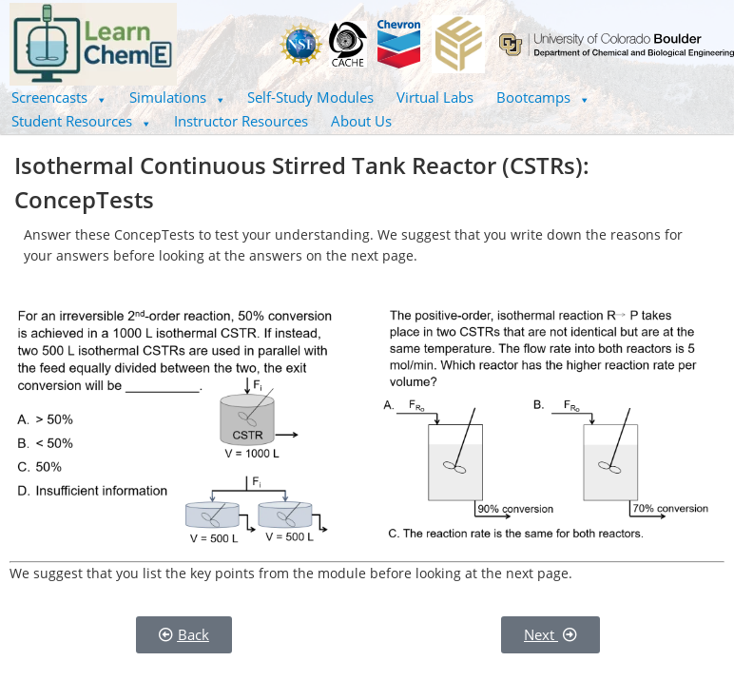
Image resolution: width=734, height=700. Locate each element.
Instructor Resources (241, 121)
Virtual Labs (435, 97)
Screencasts (59, 97)
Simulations (177, 97)
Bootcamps (543, 97)
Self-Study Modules (310, 97)
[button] (59, 97)
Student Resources (81, 121)
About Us (361, 121)
